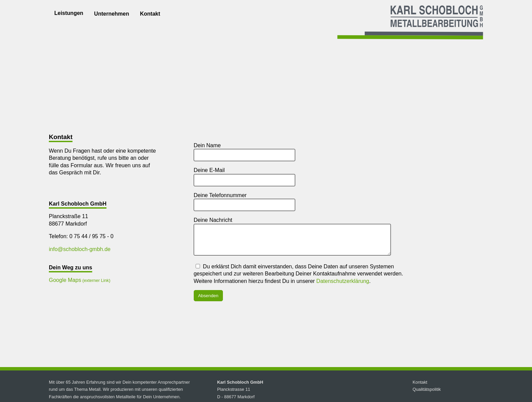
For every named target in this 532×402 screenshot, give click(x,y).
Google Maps (65, 280)
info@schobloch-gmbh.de (80, 249)
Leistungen (69, 13)
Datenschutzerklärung (343, 286)
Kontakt (150, 14)
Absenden (208, 301)
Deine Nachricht (213, 220)
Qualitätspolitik (427, 394)
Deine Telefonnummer (220, 195)
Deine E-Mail (209, 170)
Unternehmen (111, 14)
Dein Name (207, 145)
